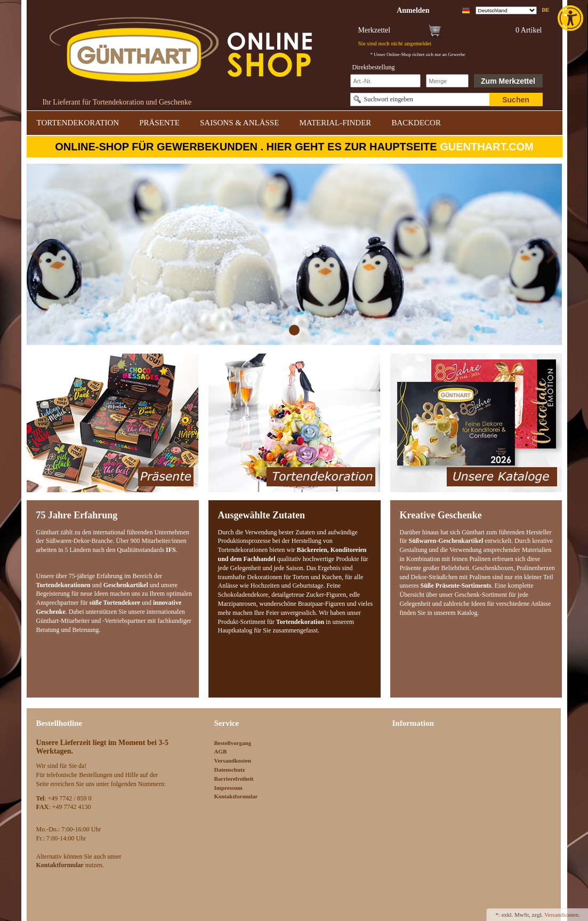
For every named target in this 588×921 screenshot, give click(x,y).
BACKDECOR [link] (416, 123)
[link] (571, 18)
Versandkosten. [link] (562, 915)
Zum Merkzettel (508, 81)
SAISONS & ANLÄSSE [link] (239, 123)
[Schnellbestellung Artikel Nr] (385, 81)
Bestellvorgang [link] (233, 743)
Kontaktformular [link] (236, 796)
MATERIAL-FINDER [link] (335, 123)
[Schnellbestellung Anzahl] (447, 81)
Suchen (516, 100)
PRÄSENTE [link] (159, 123)
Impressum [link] (228, 788)
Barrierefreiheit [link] (234, 779)
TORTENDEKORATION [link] (78, 123)
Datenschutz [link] (230, 770)
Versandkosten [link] (233, 760)
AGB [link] (221, 751)
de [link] (546, 10)
